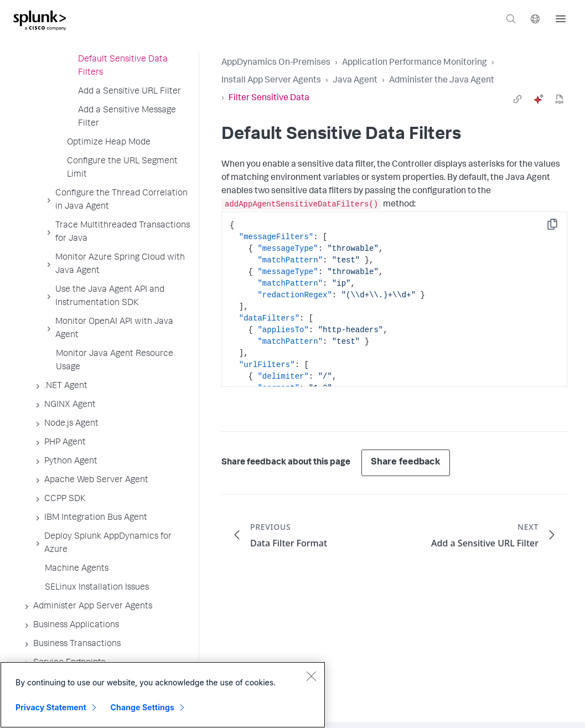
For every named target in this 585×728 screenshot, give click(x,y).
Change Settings (143, 707)
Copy (560, 228)
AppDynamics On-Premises (276, 63)
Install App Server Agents (271, 81)
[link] (517, 99)
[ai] (539, 99)
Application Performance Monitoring (415, 63)
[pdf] (560, 99)
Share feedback (406, 463)
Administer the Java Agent (442, 81)
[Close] (311, 676)
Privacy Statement (51, 707)
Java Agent (355, 81)
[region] (163, 695)
